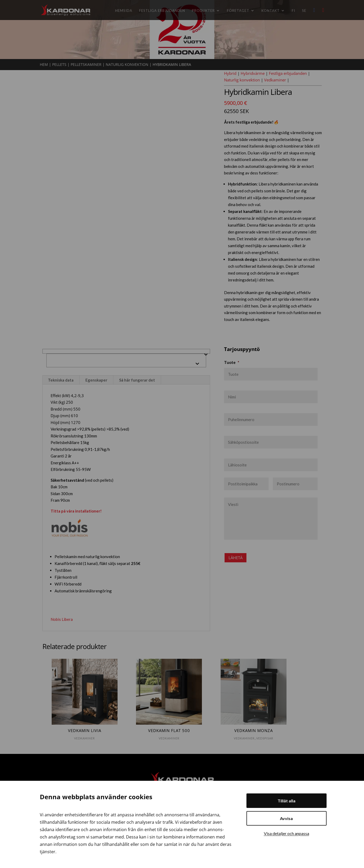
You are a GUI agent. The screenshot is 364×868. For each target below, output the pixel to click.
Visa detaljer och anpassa (287, 833)
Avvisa (286, 818)
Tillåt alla (287, 801)
